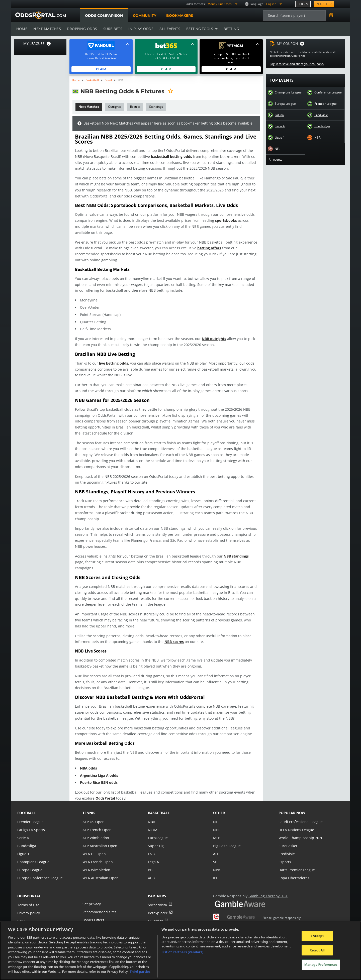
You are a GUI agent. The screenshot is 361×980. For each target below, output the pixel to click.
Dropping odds (81, 29)
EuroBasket (288, 840)
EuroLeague (158, 832)
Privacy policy (28, 907)
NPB (217, 864)
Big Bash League (227, 840)
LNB (151, 848)
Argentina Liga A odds (99, 769)
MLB (217, 832)
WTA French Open (97, 856)
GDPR (22, 915)
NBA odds (88, 762)
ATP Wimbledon (96, 832)
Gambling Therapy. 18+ (266, 890)
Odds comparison (104, 16)
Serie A (280, 126)
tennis (89, 807)
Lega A (153, 856)
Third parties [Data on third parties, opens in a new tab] (140, 971)
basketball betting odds (161, 156)
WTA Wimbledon (96, 864)
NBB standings (231, 556)
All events (168, 29)
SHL (216, 856)
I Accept (317, 936)
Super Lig (156, 840)
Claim (101, 69)
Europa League (285, 104)
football (26, 807)
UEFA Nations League (296, 824)
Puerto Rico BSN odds (99, 777)
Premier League (325, 104)
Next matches (47, 29)
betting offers (205, 248)
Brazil (108, 80)
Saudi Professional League (300, 816)
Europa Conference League (39, 872)
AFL (216, 848)
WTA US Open (94, 848)
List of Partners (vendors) (182, 952)
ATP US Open (93, 816)
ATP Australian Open (99, 840)
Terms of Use (28, 899)
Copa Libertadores (294, 872)
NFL (278, 149)
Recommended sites (99, 906)
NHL (217, 824)
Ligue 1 (280, 138)
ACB (151, 872)
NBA (317, 138)
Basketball (93, 80)
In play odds (140, 29)
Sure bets (112, 29)
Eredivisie (321, 115)
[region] (180, 951)
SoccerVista (157, 899)
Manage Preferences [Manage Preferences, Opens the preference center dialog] (321, 964)
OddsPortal (98, 792)
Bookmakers (179, 16)
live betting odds (113, 363)
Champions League (288, 92)
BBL (151, 864)
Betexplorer (158, 907)
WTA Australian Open (100, 872)
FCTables (155, 915)
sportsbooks (220, 220)
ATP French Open (97, 824)
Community (144, 16)
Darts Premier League (296, 864)
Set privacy (91, 898)
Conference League (328, 92)
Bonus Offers (93, 914)
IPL (216, 872)
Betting (229, 29)
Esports (285, 856)
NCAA (153, 824)
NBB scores (171, 636)
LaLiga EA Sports (31, 824)
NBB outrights (210, 339)
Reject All (317, 950)
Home (22, 29)
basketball (159, 807)
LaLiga (279, 115)
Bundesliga (322, 126)
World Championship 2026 (300, 832)
